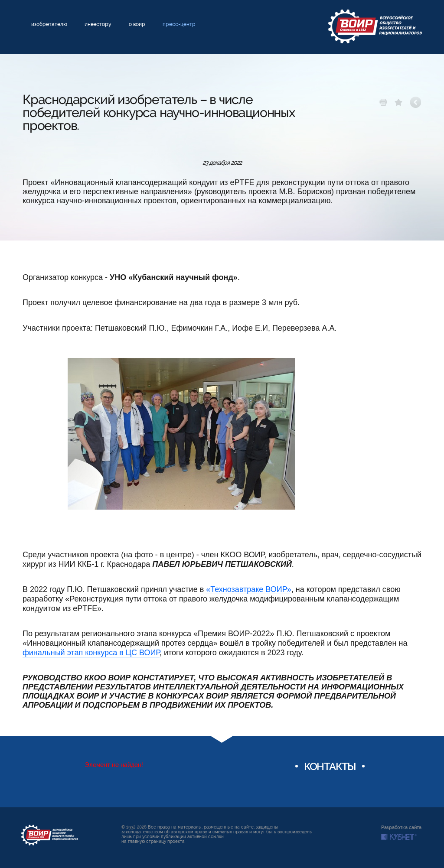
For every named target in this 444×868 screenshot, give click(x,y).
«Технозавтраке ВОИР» (249, 589)
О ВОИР (137, 24)
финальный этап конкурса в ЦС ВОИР (91, 653)
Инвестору (98, 24)
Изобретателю (49, 24)
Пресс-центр (179, 24)
